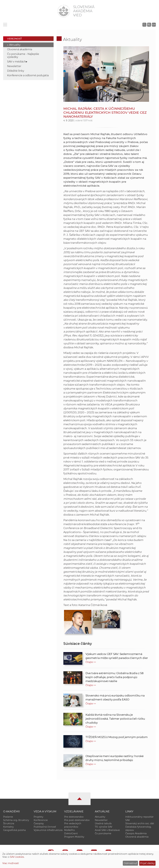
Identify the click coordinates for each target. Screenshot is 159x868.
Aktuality (15, 45)
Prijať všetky (147, 863)
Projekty (38, 817)
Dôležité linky (16, 71)
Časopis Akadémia (136, 833)
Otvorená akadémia (20, 49)
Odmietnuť (130, 863)
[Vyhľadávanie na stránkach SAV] (144, 25)
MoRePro (69, 830)
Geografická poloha (14, 830)
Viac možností (11, 863)
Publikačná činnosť (45, 827)
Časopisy (39, 823)
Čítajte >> (91, 662)
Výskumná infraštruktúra (48, 830)
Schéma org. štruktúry (16, 820)
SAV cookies (17, 857)
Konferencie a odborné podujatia (28, 75)
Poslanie (8, 817)
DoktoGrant (71, 833)
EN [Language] (154, 25)
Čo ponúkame (103, 833)
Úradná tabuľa (103, 823)
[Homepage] (64, 11)
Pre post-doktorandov (77, 820)
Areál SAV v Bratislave (107, 830)
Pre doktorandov (74, 817)
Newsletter (14, 66)
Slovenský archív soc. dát (140, 823)
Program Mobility (74, 837)
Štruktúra (9, 823)
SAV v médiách (17, 62)
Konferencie (41, 820)
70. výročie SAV (104, 827)
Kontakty (8, 827)
